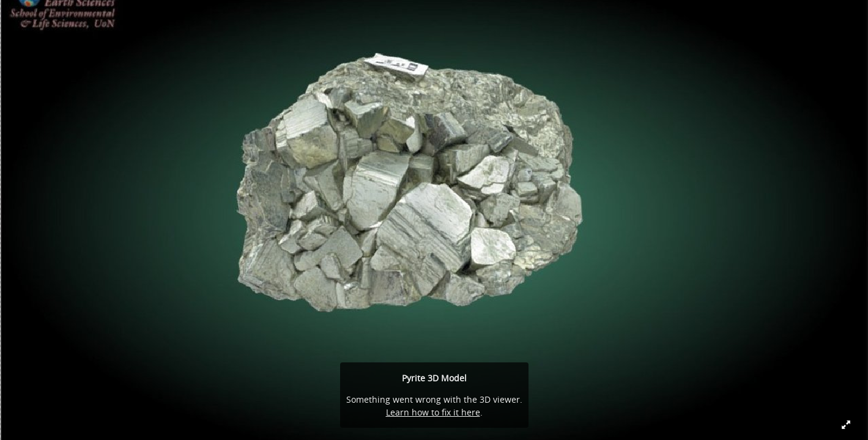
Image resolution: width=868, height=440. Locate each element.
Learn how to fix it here (433, 412)
